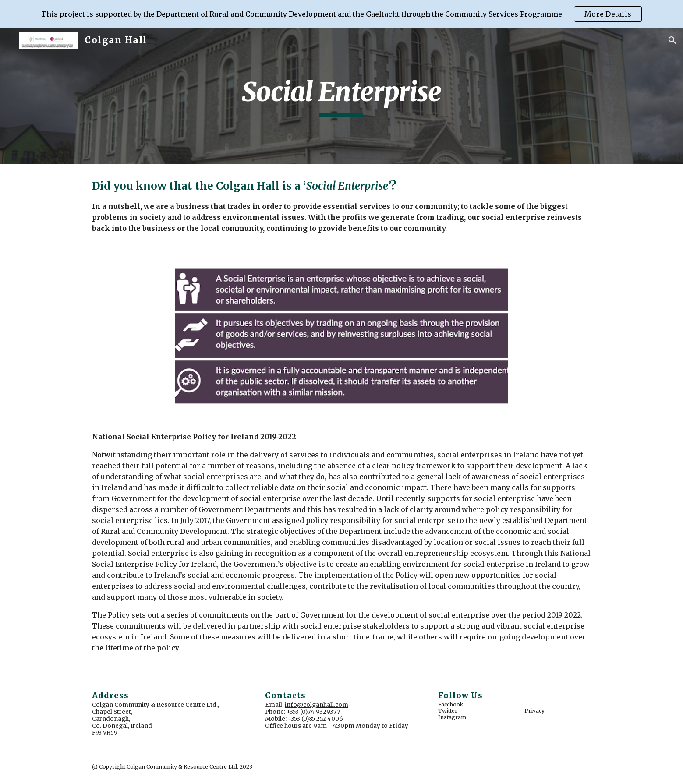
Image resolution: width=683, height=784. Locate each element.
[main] (342, 96)
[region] (341, 14)
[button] (672, 40)
